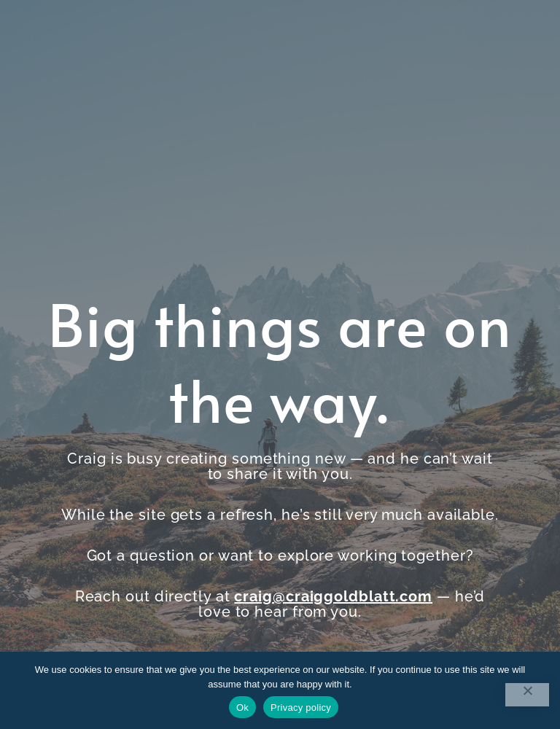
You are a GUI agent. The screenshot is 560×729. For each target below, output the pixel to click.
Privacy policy (301, 707)
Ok (242, 707)
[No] (527, 695)
